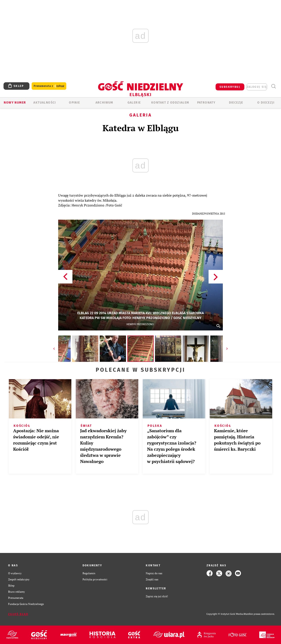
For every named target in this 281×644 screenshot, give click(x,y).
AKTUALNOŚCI (45, 103)
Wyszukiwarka (273, 86)
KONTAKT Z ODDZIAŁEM (170, 103)
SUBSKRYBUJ (230, 87)
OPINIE (74, 103)
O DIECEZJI (266, 103)
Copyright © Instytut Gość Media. (225, 614)
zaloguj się (257, 87)
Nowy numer (15, 103)
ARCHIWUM (104, 103)
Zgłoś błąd (18, 614)
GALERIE (134, 103)
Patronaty (206, 103)
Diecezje (236, 103)
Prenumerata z (49, 86)
